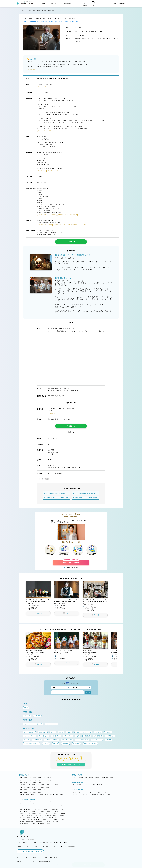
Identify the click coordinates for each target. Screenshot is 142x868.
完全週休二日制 (50, 824)
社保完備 (45, 810)
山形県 (52, 785)
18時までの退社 (33, 806)
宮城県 (33, 785)
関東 (21, 780)
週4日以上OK (23, 810)
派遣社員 (95, 785)
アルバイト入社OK (53, 820)
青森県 (38, 785)
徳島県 (35, 792)
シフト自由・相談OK (24, 808)
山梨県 (47, 787)
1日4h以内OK (30, 810)
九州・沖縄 (22, 795)
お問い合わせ (54, 858)
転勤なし (41, 814)
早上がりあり (54, 806)
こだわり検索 (34, 843)
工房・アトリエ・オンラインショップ (106, 792)
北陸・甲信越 (22, 787)
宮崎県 (51, 795)
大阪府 (25, 778)
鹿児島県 (56, 795)
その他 (112, 778)
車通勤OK (47, 814)
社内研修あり (30, 816)
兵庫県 (30, 778)
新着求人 (44, 4)
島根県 (35, 790)
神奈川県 (30, 780)
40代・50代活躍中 (43, 820)
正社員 (74, 785)
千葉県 (36, 780)
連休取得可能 (62, 820)
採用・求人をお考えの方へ (30, 851)
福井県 (43, 787)
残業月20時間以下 (24, 806)
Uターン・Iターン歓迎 (43, 818)
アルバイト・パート (87, 785)
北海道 (29, 785)
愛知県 (25, 782)
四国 (21, 792)
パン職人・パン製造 (83, 778)
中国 (21, 790)
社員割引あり (23, 814)
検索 (88, 692)
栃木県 (50, 780)
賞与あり (22, 812)
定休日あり (54, 804)
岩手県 (43, 785)
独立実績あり (23, 804)
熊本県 (42, 795)
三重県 (39, 782)
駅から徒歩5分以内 (30, 802)
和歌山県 (49, 778)
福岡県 (28, 795)
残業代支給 (28, 812)
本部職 (107, 778)
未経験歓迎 (41, 816)
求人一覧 (25, 11)
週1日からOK (33, 808)
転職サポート (68, 4)
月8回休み (22, 822)
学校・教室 (108, 794)
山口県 (44, 790)
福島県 (57, 785)
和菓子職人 (97, 778)
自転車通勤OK (62, 814)
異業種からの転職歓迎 (32, 818)
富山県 (33, 787)
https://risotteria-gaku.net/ (56, 473)
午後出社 (40, 806)
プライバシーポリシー (30, 861)
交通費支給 (34, 812)
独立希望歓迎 (23, 818)
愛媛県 (25, 792)
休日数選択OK (35, 824)
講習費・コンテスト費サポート (53, 812)
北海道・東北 (22, 785)
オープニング (39, 802)
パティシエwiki (58, 847)
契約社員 (79, 785)
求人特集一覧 (44, 843)
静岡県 (30, 782)
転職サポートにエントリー (71, 562)
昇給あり (64, 810)
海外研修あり (23, 816)
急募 (36, 816)
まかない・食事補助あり (32, 814)
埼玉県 (40, 780)
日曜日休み (48, 822)
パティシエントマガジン (33, 847)
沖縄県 (61, 795)
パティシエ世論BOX (70, 847)
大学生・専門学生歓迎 (24, 820)
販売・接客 (91, 778)
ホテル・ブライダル (93, 792)
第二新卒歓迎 (48, 816)
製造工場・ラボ (95, 794)
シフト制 (60, 806)
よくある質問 (44, 858)
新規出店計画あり (53, 802)
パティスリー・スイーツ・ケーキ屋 (80, 792)
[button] (23, 39)
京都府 (39, 778)
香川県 (30, 792)
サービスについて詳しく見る (72, 568)
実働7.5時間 (61, 804)
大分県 (47, 795)
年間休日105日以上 (30, 822)
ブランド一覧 (54, 843)
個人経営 (46, 802)
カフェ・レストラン (77, 794)
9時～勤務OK (38, 810)
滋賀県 (35, 778)
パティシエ (75, 778)
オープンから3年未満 (46, 804)
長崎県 (37, 795)
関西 (21, 778)
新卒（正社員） (101, 785)
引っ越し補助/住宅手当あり (54, 810)
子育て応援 (22, 802)
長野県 (52, 787)
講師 (103, 778)
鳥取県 (39, 790)
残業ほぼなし (46, 806)
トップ (20, 11)
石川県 (38, 787)
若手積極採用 (56, 816)
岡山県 (30, 790)
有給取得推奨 (55, 822)
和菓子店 (102, 794)
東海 (21, 782)
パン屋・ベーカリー (86, 794)
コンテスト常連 (31, 804)
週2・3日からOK (41, 808)
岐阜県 (35, 782)
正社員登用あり (42, 812)
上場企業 (38, 804)
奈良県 (44, 778)
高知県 (39, 792)
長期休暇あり (42, 824)
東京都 (25, 780)
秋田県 (47, 785)
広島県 (25, 790)
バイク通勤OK (54, 814)
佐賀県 (32, 795)
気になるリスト (55, 4)
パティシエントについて (23, 858)
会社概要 (35, 858)
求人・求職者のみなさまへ (46, 861)
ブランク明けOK (34, 820)
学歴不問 (62, 816)
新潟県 (29, 787)
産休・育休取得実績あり (25, 824)
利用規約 (19, 861)
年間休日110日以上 (40, 822)
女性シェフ (61, 802)
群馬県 (54, 780)
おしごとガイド (47, 847)
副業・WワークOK (53, 818)
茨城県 (45, 780)
